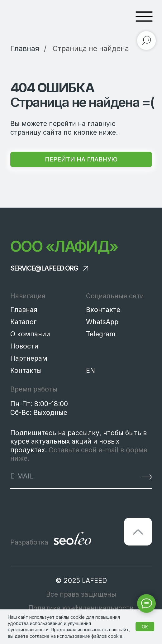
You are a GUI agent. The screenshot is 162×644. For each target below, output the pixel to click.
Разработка (29, 542)
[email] (60, 476)
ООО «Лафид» (64, 246)
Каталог (24, 322)
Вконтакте (103, 310)
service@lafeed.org (44, 268)
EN (91, 370)
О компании (30, 334)
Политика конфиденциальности (81, 608)
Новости (24, 346)
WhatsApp (102, 322)
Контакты (26, 370)
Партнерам (29, 358)
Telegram (101, 334)
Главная (24, 310)
